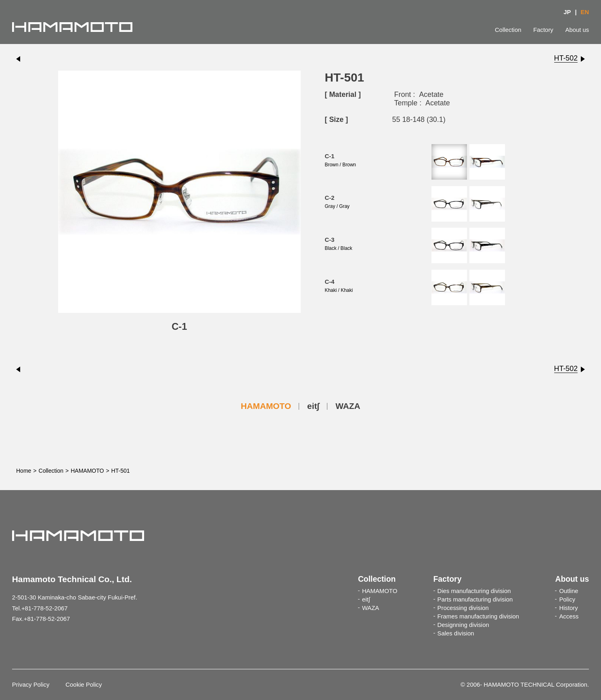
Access (569, 616)
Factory (543, 30)
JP (567, 12)
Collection (508, 30)
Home (24, 471)
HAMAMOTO (266, 406)
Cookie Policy (84, 685)
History (568, 608)
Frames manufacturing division (478, 616)
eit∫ (313, 406)
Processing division (463, 608)
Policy (567, 599)
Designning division (463, 625)
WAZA (348, 406)
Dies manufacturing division (474, 591)
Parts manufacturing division (475, 599)
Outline (569, 591)
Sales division (456, 633)
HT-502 (566, 58)
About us (577, 30)
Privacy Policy (31, 685)
